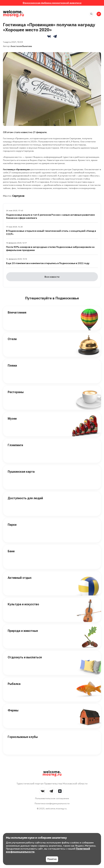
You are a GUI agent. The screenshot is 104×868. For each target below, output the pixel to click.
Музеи (12, 419)
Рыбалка (14, 684)
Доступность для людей (25, 498)
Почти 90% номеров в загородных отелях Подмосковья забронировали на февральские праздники (50, 248)
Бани (11, 551)
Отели (12, 339)
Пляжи (12, 366)
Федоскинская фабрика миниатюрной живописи (52, 3)
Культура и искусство (23, 604)
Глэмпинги (15, 445)
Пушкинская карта (21, 472)
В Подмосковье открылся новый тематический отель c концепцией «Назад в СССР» (51, 232)
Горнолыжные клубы (23, 737)
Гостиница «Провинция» (17, 169)
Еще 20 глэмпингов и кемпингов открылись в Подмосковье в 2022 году (48, 263)
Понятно (52, 859)
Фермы (13, 710)
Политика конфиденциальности (52, 803)
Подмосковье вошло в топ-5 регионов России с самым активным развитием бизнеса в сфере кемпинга (50, 216)
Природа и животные (23, 631)
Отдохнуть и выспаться (25, 657)
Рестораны (16, 392)
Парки (12, 525)
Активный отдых (20, 578)
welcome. (52, 773)
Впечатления (17, 312)
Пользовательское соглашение (52, 798)
